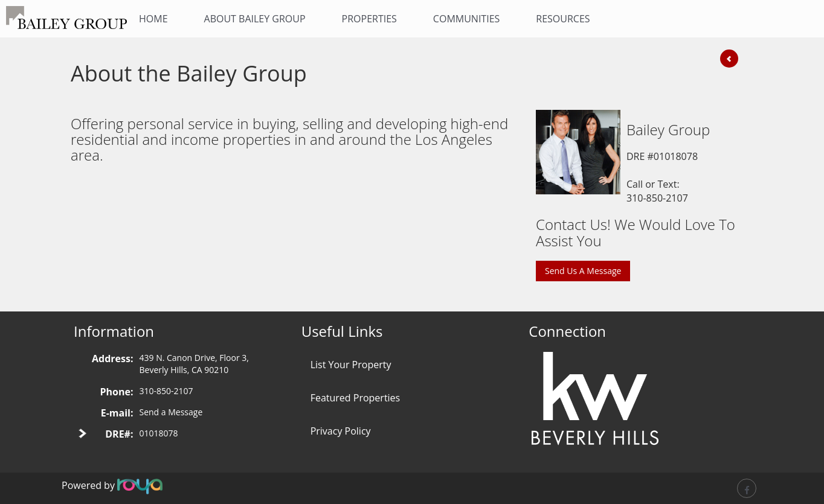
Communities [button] (466, 19)
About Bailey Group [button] (255, 19)
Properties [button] (369, 19)
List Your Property (351, 365)
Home (153, 19)
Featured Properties (356, 398)
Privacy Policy (341, 431)
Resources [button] (563, 19)
